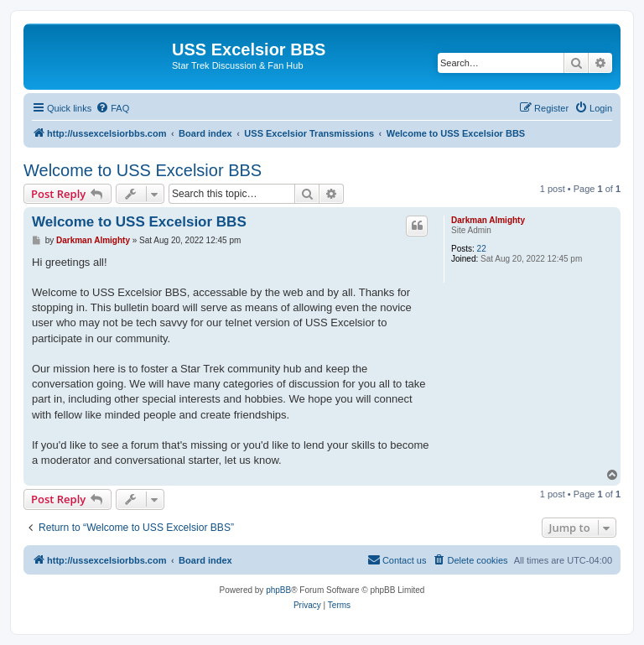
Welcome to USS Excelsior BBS (143, 170)
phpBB (278, 590)
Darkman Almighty (488, 220)
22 (482, 249)
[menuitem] (112, 108)
